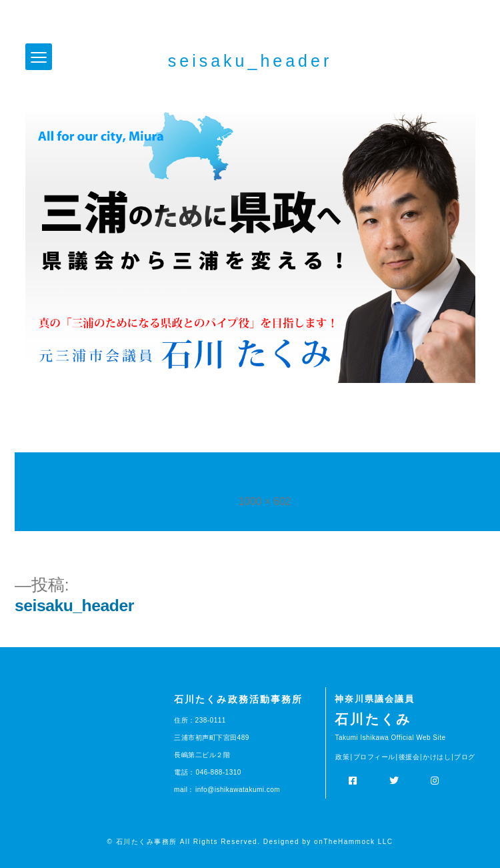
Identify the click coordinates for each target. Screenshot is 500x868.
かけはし (437, 757)
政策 (342, 757)
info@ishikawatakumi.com (238, 790)
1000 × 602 (265, 501)
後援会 (409, 757)
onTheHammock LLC (353, 842)
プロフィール (374, 757)
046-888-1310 (219, 772)
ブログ (465, 757)
